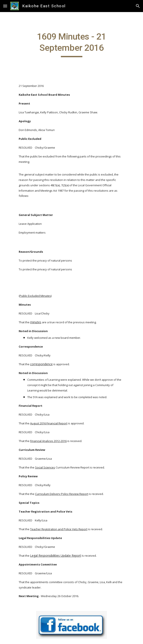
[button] (5, 6)
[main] (71, 44)
